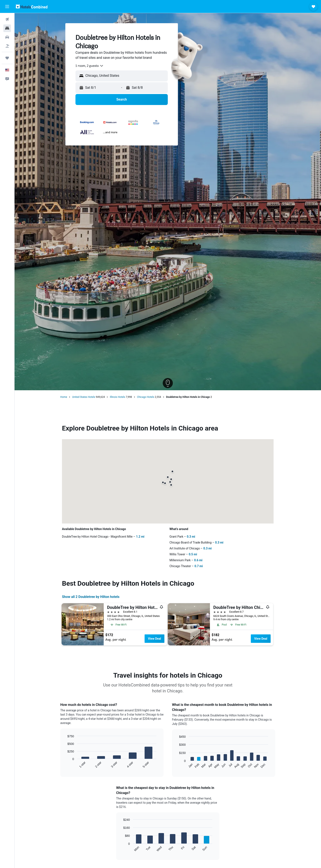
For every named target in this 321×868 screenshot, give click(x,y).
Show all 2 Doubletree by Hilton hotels (91, 597)
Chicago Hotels (146, 397)
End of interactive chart (65, 765)
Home (64, 397)
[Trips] (7, 58)
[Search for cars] (7, 37)
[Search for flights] (7, 19)
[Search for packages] (7, 46)
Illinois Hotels (117, 397)
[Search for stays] (7, 28)
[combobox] (90, 66)
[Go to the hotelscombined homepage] (32, 6)
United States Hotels (84, 397)
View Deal (154, 639)
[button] (7, 7)
